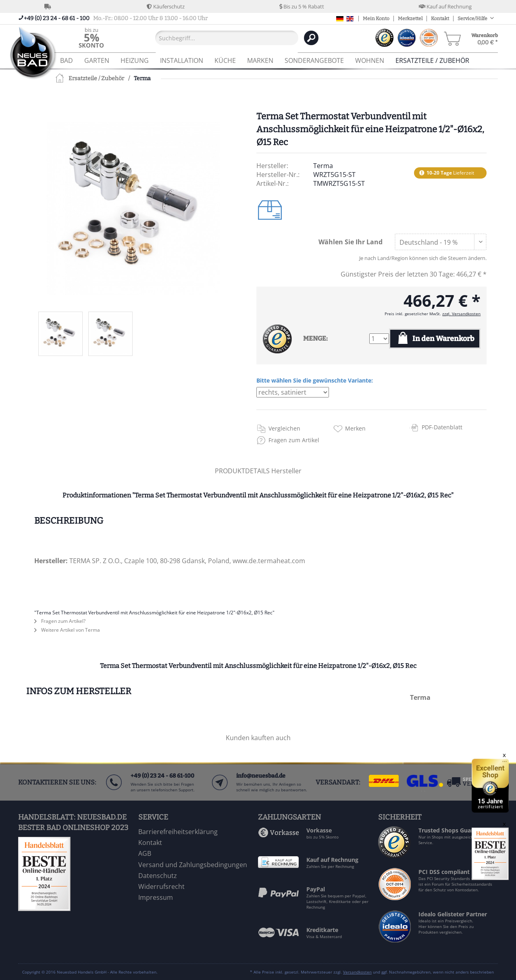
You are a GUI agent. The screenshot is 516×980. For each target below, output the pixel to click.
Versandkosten (357, 972)
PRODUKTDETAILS (242, 471)
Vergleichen (284, 428)
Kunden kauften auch (258, 738)
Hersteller (286, 471)
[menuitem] (91, 38)
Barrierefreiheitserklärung (178, 832)
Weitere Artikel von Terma (67, 630)
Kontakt (440, 19)
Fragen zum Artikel (294, 440)
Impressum (156, 897)
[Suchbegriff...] (227, 38)
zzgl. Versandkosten (461, 314)
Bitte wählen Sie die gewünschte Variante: (315, 380)
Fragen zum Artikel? (60, 621)
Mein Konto (376, 19)
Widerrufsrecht (161, 886)
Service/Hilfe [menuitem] (473, 19)
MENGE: (315, 338)
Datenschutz (158, 876)
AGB (145, 853)
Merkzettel (410, 19)
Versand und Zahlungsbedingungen (193, 865)
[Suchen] (311, 38)
